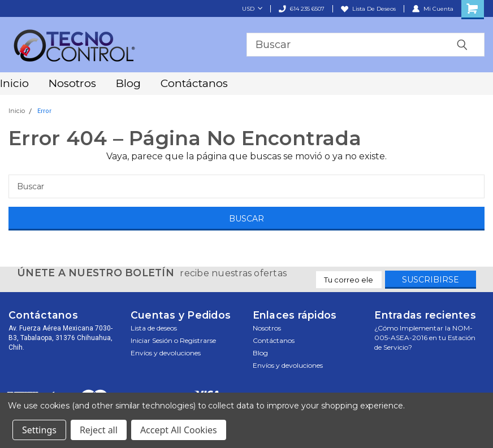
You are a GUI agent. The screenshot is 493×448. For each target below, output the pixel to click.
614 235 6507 (302, 9)
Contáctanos (194, 83)
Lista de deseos (368, 9)
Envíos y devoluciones (166, 353)
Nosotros (72, 83)
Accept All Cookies (179, 430)
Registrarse (198, 340)
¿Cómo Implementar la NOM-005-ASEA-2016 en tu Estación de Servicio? (425, 338)
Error (44, 111)
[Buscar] (246, 186)
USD (252, 9)
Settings (39, 430)
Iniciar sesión (152, 340)
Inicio (14, 83)
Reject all (99, 430)
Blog (128, 83)
